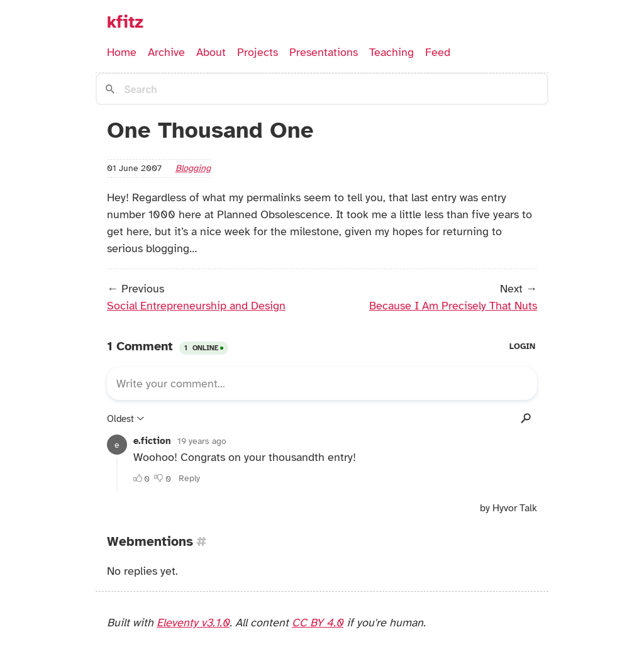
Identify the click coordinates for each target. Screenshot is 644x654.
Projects (258, 52)
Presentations (324, 52)
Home (122, 52)
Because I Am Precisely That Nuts (453, 306)
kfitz (125, 22)
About (211, 52)
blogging (193, 168)
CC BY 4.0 (318, 623)
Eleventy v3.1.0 (193, 623)
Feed (438, 52)
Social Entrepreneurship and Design (196, 306)
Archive (166, 52)
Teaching (391, 52)
